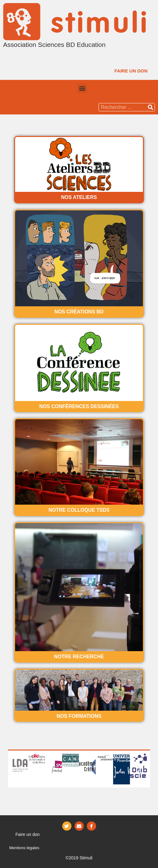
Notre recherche (79, 657)
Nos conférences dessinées (79, 406)
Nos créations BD (79, 312)
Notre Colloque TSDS (79, 510)
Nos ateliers (79, 197)
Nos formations (79, 716)
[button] (131, 71)
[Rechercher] (151, 107)
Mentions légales (24, 848)
